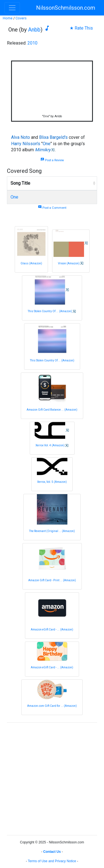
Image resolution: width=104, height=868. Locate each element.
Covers (21, 18)
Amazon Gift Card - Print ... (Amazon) (52, 580)
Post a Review (52, 160)
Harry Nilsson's (26, 144)
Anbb (34, 30)
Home (8, 18)
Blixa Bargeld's (53, 137)
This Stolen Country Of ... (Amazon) (50, 311)
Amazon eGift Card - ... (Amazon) (52, 630)
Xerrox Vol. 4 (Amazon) (50, 445)
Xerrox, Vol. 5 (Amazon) (52, 482)
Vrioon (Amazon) (69, 263)
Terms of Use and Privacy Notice (52, 861)
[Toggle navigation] (12, 8)
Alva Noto (21, 137)
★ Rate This (81, 28)
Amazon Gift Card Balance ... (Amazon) (52, 410)
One (47, 144)
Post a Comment (52, 208)
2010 (32, 43)
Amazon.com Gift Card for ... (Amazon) (52, 706)
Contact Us (52, 852)
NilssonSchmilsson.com (66, 8)
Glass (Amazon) (31, 263)
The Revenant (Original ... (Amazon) (52, 531)
